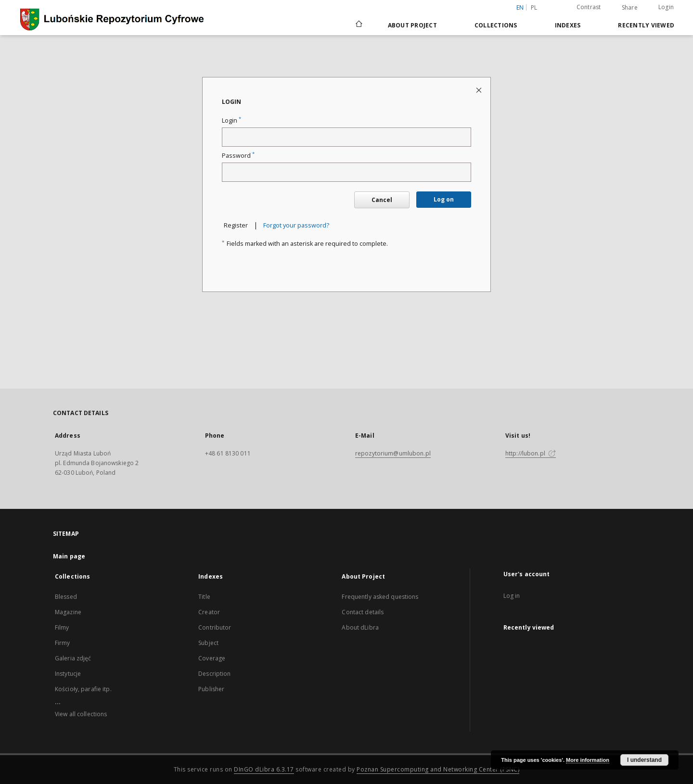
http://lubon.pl (531, 453)
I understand (644, 760)
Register (236, 225)
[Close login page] (480, 90)
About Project (412, 25)
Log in (512, 596)
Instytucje (68, 674)
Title (204, 597)
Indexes (568, 25)
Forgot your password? (296, 225)
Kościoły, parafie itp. (83, 689)
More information (588, 760)
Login (666, 7)
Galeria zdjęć (73, 658)
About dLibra (360, 627)
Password (238, 156)
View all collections (81, 714)
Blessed (66, 597)
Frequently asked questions (380, 597)
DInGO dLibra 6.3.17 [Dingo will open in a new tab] (264, 769)
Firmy (63, 643)
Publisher (211, 689)
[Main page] (358, 25)
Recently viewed (646, 25)
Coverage (212, 658)
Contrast (589, 7)
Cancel (382, 200)
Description (214, 674)
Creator (209, 612)
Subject (208, 643)
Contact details (363, 612)
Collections (496, 25)
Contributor (215, 627)
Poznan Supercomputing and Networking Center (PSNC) (438, 769)
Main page (69, 556)
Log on (444, 199)
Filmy (62, 627)
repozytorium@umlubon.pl (393, 453)
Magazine (68, 612)
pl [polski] (534, 7)
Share (630, 8)
